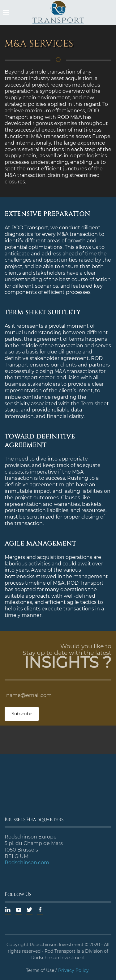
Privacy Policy (73, 970)
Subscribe (22, 714)
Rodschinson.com (27, 863)
